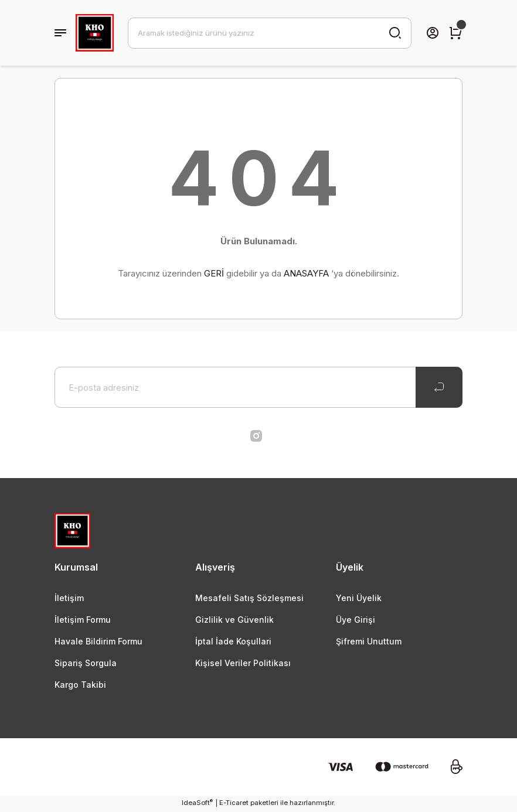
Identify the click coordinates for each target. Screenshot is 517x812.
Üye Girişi (356, 620)
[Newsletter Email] (258, 387)
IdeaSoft (197, 804)
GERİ (214, 273)
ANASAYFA (306, 273)
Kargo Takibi (81, 686)
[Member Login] (433, 33)
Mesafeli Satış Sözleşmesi (249, 598)
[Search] (270, 33)
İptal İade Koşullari (234, 642)
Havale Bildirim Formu (99, 642)
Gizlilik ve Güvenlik (234, 620)
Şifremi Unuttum (369, 642)
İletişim (69, 598)
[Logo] (95, 33)
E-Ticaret (234, 804)
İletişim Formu (83, 620)
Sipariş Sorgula (86, 663)
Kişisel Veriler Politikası (244, 663)
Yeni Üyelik (359, 598)
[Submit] (439, 387)
